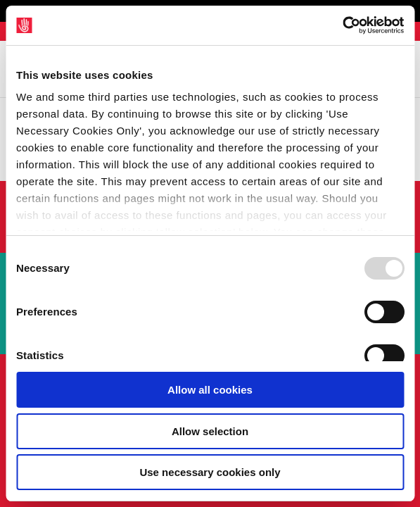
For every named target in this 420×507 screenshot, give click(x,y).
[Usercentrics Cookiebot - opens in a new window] (342, 25)
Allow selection (210, 431)
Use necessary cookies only (210, 472)
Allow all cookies (210, 390)
